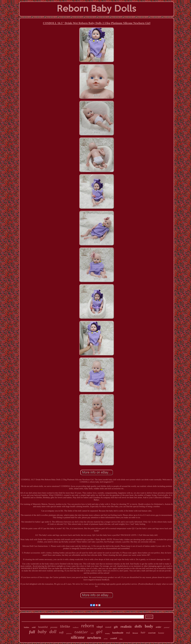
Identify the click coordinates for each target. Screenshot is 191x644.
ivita (121, 639)
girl (99, 632)
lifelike (65, 626)
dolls (138, 626)
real (128, 633)
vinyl (100, 627)
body (149, 626)
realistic (126, 627)
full (32, 632)
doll (53, 632)
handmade (118, 633)
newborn (94, 638)
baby (42, 632)
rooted (108, 627)
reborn (87, 626)
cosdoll (114, 638)
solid (34, 627)
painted (167, 627)
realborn (76, 627)
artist (106, 639)
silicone (78, 637)
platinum (69, 633)
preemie (54, 627)
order (159, 627)
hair (143, 632)
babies (26, 627)
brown (135, 633)
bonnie (161, 633)
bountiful (43, 627)
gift (116, 627)
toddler (81, 632)
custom (152, 633)
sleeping (107, 633)
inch (92, 633)
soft (61, 632)
